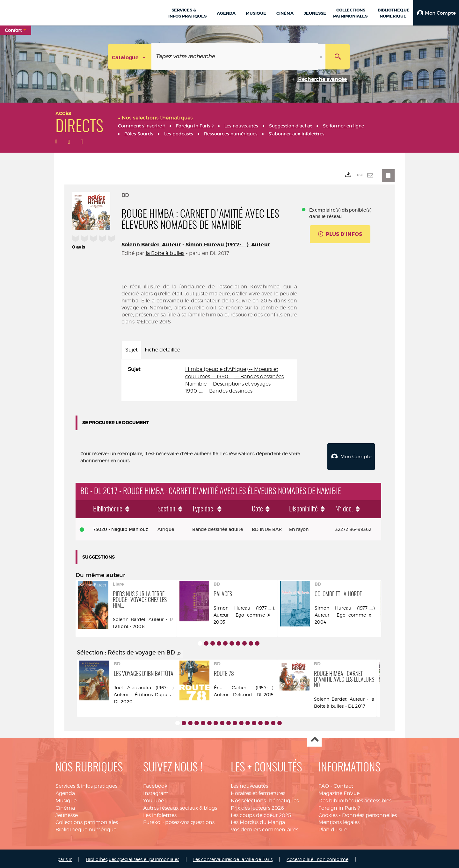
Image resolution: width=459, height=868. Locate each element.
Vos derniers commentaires (265, 828)
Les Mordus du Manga (258, 821)
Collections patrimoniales (87, 821)
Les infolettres (160, 814)
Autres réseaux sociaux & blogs (180, 806)
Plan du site (333, 828)
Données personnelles (369, 814)
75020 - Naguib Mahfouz (121, 528)
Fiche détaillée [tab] (162, 350)
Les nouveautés (249, 784)
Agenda (65, 792)
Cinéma (65, 806)
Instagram (156, 792)
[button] (436, 13)
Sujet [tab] (131, 350)
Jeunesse (67, 814)
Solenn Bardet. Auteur (151, 245)
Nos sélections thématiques (265, 799)
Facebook (155, 784)
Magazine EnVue (339, 792)
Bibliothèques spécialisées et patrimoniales (132, 858)
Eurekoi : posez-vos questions (179, 821)
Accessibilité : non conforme (317, 858)
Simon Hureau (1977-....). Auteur (228, 245)
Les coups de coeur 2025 (261, 814)
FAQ (324, 784)
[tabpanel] (209, 380)
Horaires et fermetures (258, 792)
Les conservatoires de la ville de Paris (233, 858)
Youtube (153, 799)
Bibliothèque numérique (86, 828)
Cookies (328, 814)
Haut (314, 738)
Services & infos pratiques (86, 784)
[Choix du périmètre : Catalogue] (130, 57)
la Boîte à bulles (165, 253)
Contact (343, 784)
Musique (66, 799)
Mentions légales (339, 821)
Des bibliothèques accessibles (355, 799)
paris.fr (65, 858)
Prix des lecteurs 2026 (257, 806)
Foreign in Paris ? (339, 806)
